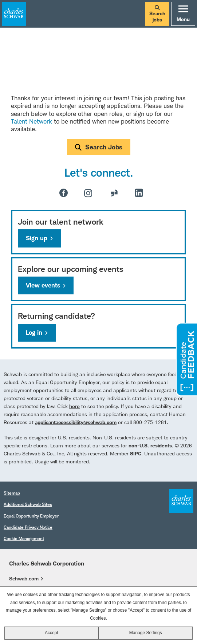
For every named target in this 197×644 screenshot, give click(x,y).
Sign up (37, 238)
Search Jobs (104, 147)
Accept (52, 633)
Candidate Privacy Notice (28, 527)
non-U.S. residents (150, 445)
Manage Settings (146, 633)
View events (43, 285)
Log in (34, 333)
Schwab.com (24, 578)
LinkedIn (139, 193)
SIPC (136, 453)
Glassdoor (114, 193)
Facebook (64, 193)
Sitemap (12, 493)
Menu (183, 14)
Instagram (88, 193)
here (74, 406)
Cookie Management (24, 538)
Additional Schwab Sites (28, 504)
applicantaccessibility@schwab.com (76, 422)
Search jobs (157, 14)
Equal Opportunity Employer (31, 516)
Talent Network (31, 121)
